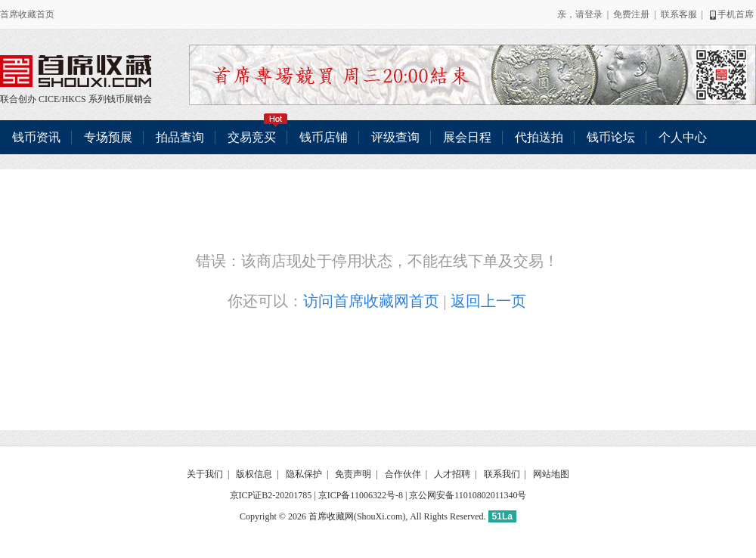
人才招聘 (452, 474)
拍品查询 (180, 137)
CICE (49, 99)
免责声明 (353, 474)
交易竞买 (258, 132)
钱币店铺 (324, 137)
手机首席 (731, 14)
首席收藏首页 (27, 14)
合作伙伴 (403, 474)
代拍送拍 (539, 137)
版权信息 (254, 474)
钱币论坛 (611, 137)
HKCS (74, 99)
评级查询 (395, 137)
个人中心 (683, 137)
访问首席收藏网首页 (371, 301)
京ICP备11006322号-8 (361, 495)
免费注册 (631, 14)
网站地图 (551, 474)
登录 (593, 14)
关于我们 (205, 474)
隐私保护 (304, 474)
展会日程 (467, 137)
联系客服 (679, 14)
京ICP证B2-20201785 (271, 495)
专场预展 (108, 137)
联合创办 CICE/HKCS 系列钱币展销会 (76, 71)
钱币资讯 (36, 137)
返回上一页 (488, 301)
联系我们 (502, 474)
